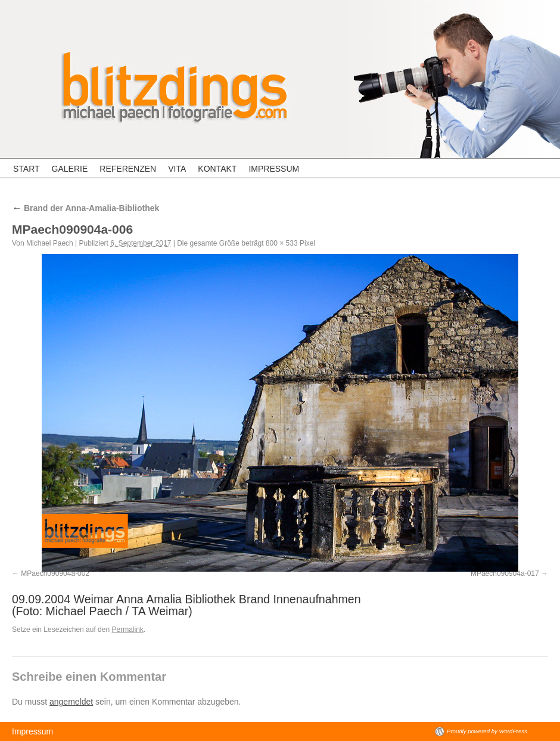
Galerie (70, 169)
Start (27, 169)
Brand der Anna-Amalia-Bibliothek (85, 208)
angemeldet (71, 702)
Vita (177, 169)
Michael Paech (50, 243)
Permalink (127, 630)
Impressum (274, 169)
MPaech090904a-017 (505, 573)
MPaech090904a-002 (55, 573)
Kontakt (217, 169)
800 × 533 (282, 243)
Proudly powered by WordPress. (488, 731)
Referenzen (128, 169)
